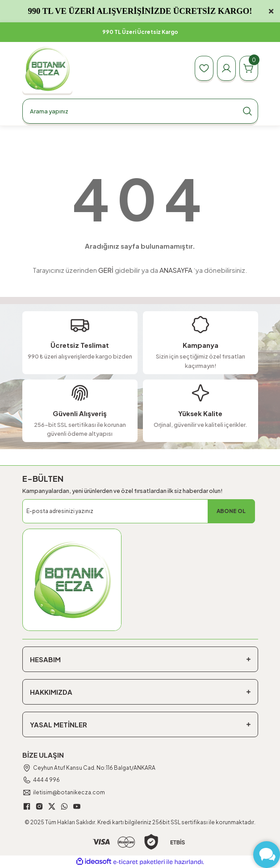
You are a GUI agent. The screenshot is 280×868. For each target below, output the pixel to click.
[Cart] (249, 68)
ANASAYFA (176, 270)
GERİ (106, 270)
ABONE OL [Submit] (231, 511)
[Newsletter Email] (139, 511)
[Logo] (48, 69)
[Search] (140, 111)
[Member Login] (226, 68)
